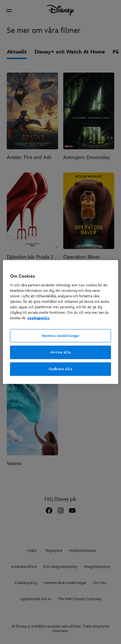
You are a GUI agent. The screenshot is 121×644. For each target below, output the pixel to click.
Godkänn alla (61, 369)
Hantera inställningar (61, 336)
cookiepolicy (38, 318)
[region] (60, 322)
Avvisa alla (60, 352)
